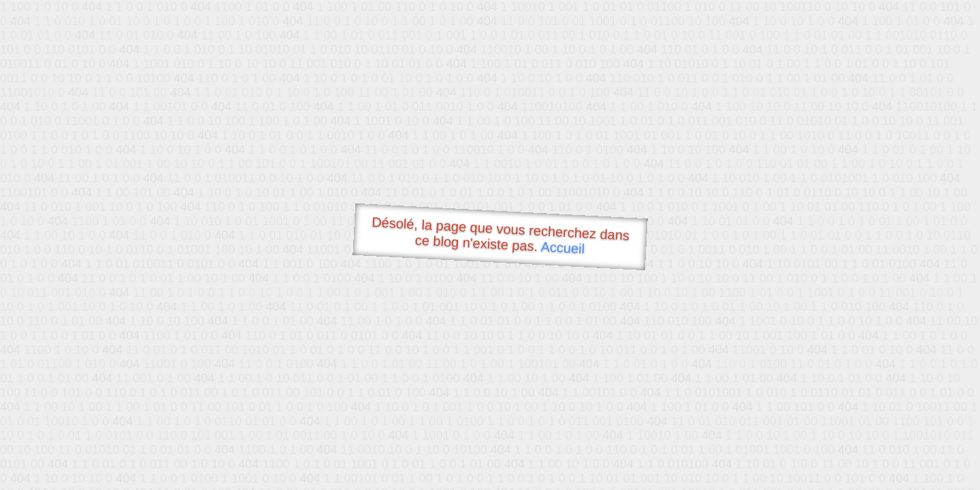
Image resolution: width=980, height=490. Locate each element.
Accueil (563, 247)
